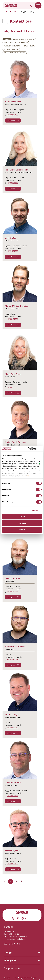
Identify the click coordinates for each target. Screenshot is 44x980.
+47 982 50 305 (12, 183)
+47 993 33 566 (12, 796)
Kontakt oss (14, 12)
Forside (5, 12)
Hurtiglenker (11, 960)
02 (16, 881)
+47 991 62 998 (12, 387)
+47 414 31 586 (12, 251)
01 (11, 881)
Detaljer (35, 510)
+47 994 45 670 (12, 115)
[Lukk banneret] (41, 449)
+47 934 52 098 (12, 864)
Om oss (8, 953)
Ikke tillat (22, 530)
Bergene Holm (12, 968)
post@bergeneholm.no (17, 939)
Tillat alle (22, 516)
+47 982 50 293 (12, 660)
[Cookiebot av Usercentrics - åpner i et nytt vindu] (28, 449)
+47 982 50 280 (12, 728)
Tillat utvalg (22, 523)
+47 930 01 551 (12, 319)
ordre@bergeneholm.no (18, 936)
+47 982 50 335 (12, 591)
